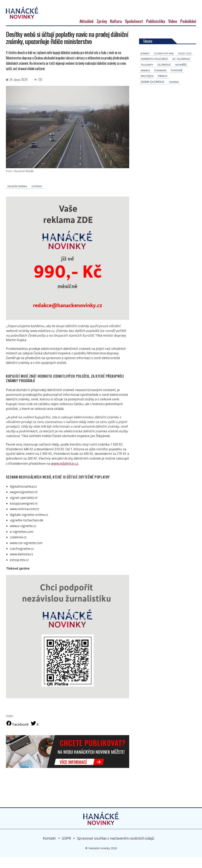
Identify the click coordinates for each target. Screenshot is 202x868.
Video (173, 32)
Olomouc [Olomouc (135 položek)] (164, 75)
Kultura (116, 32)
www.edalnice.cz (63, 474)
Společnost (134, 32)
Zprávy (102, 32)
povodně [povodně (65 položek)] (177, 81)
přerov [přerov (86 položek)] (163, 87)
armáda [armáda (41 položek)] (145, 81)
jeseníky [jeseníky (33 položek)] (145, 64)
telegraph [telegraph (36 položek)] (147, 76)
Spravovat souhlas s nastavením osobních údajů (116, 849)
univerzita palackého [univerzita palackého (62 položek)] (154, 70)
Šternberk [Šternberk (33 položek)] (160, 81)
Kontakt (49, 849)
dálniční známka (17, 197)
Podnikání (188, 32)
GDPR (66, 849)
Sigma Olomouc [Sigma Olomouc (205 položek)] (153, 92)
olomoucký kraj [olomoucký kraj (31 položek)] (164, 64)
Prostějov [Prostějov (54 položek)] (147, 87)
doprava (37, 197)
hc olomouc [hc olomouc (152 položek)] (181, 70)
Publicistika (156, 32)
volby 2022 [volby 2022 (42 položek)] (185, 64)
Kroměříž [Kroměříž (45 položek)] (181, 76)
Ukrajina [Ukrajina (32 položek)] (174, 93)
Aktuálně (87, 32)
